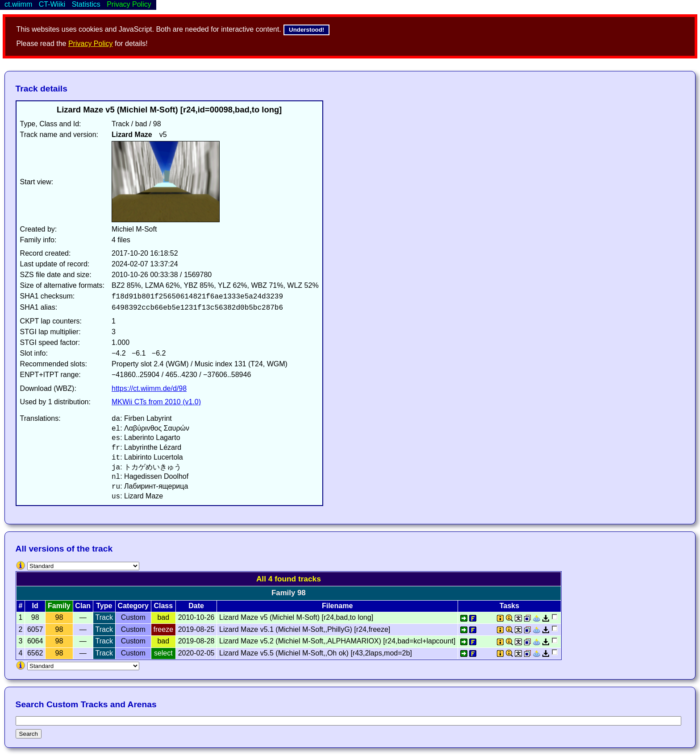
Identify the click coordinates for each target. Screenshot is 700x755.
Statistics (86, 4)
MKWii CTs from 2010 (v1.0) (156, 402)
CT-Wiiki (52, 4)
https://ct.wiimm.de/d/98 (149, 388)
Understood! (306, 30)
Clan (83, 606)
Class (163, 606)
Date (196, 606)
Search (29, 734)
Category (133, 606)
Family (59, 606)
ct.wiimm (18, 4)
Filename (337, 606)
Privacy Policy (91, 44)
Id (35, 606)
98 (59, 617)
